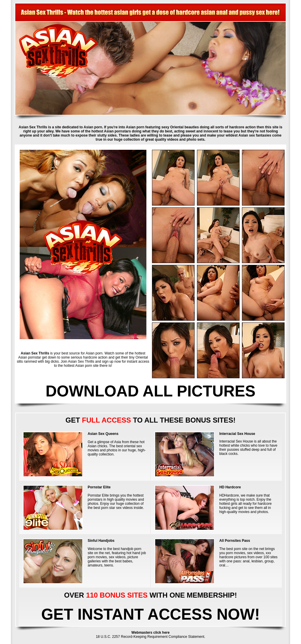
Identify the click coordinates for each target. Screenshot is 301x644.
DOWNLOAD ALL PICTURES (150, 391)
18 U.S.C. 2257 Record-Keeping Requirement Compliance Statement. (150, 637)
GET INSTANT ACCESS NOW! (150, 614)
